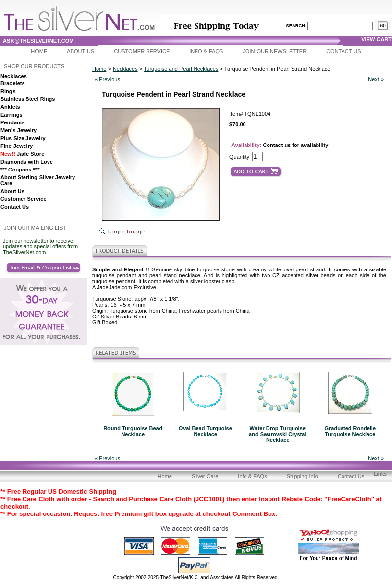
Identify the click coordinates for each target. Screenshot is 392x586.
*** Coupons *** (20, 170)
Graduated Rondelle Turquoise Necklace (350, 431)
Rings (8, 91)
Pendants (13, 122)
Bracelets (13, 83)
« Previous (107, 79)
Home (39, 51)
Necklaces (14, 76)
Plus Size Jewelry (23, 138)
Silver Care (205, 476)
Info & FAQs (206, 51)
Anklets (10, 107)
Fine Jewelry (17, 146)
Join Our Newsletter (275, 51)
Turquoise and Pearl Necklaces (181, 69)
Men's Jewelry (19, 130)
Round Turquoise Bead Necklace (133, 431)
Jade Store (22, 154)
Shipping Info (302, 476)
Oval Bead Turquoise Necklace (206, 431)
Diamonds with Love (27, 162)
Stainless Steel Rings (28, 99)
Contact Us (344, 51)
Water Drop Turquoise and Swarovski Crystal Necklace (278, 434)
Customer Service (142, 51)
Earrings (12, 115)
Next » (376, 79)
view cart (376, 39)
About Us (80, 51)
